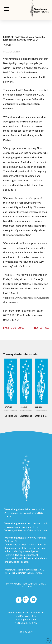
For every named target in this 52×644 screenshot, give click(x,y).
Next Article (42, 328)
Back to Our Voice (14, 328)
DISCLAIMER (30, 584)
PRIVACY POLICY (14, 584)
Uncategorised (12, 52)
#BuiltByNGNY (26, 632)
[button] (7, 9)
